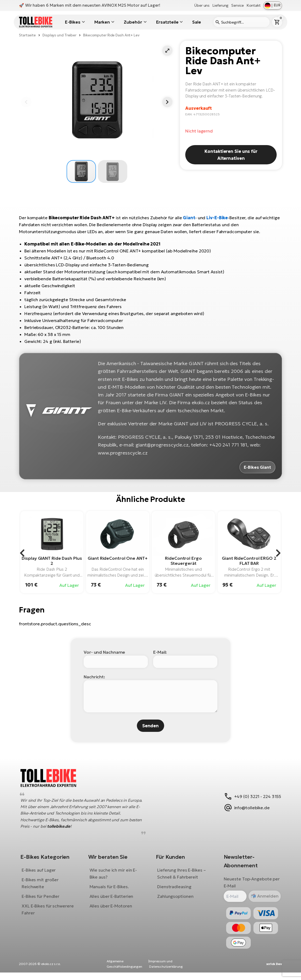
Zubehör (133, 22)
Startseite (27, 35)
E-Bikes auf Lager (43, 874)
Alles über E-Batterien (113, 900)
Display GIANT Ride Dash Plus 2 (52, 560)
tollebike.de (77, 830)
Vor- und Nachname (104, 652)
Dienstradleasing (174, 890)
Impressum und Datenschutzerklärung (166, 972)
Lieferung (220, 5)
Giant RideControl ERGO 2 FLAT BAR (249, 560)
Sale (197, 22)
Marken (102, 22)
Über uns (202, 5)
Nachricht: (94, 676)
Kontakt (254, 5)
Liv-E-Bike (217, 218)
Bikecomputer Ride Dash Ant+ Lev (111, 35)
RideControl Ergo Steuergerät (183, 560)
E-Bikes (73, 22)
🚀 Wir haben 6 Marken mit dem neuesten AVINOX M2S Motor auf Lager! (90, 5)
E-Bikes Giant (257, 467)
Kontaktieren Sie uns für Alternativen (231, 155)
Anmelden (263, 900)
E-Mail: (160, 652)
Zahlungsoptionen (175, 900)
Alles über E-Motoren (113, 910)
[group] (52, 552)
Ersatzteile (167, 22)
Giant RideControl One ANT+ (117, 558)
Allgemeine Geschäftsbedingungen (124, 972)
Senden (150, 725)
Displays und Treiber (59, 35)
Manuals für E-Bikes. (111, 890)
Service (237, 5)
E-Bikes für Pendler (45, 900)
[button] (167, 51)
